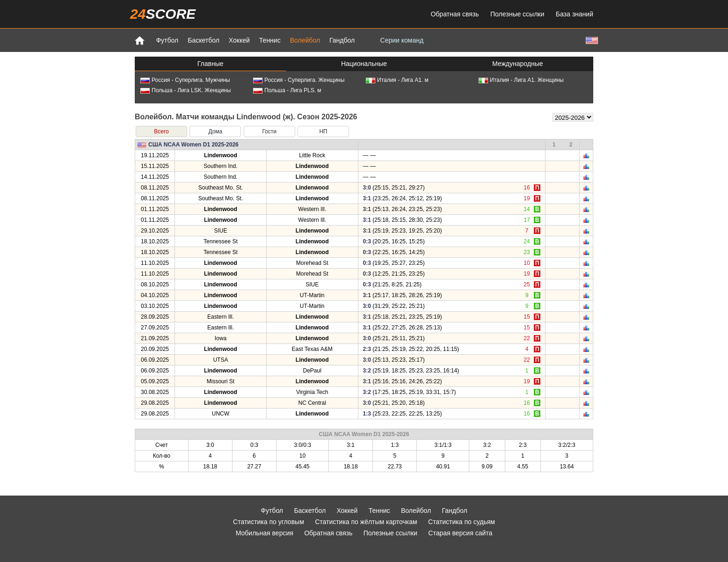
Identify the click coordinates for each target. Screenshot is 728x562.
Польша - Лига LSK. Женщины (186, 90)
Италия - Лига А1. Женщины (521, 80)
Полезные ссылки (517, 14)
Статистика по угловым (269, 522)
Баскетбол (204, 40)
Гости (269, 131)
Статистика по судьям (462, 522)
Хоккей (239, 40)
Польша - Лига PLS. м (287, 90)
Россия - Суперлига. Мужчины (185, 80)
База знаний (575, 14)
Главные (211, 64)
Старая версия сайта (460, 533)
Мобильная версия (265, 533)
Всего (161, 131)
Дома (215, 131)
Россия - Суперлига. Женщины (299, 80)
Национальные (364, 64)
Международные (518, 64)
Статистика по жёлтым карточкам (366, 522)
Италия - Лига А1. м (397, 80)
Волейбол (305, 40)
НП (323, 131)
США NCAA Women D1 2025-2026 (193, 145)
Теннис (270, 40)
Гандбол (342, 40)
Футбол (167, 40)
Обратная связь (455, 14)
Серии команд (402, 40)
